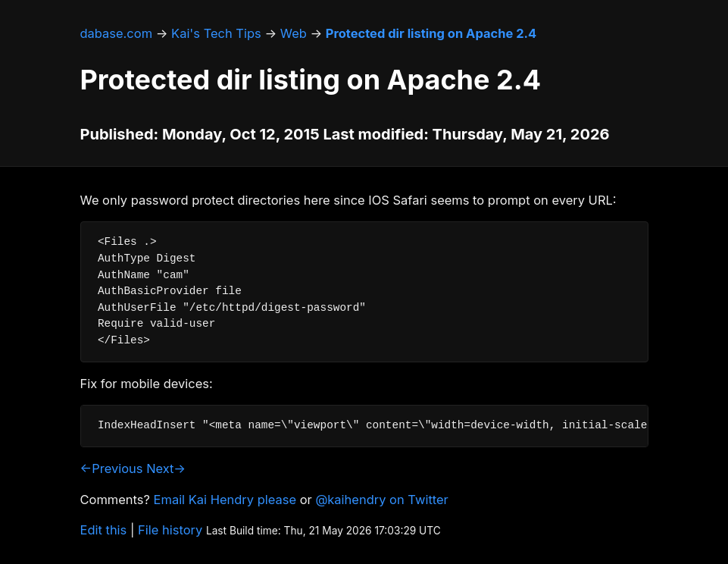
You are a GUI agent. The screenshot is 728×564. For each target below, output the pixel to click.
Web (294, 33)
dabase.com (117, 33)
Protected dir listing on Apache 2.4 (431, 33)
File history (170, 530)
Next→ (166, 468)
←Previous (112, 468)
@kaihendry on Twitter (381, 500)
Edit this (104, 530)
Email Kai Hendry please (225, 500)
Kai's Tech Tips (216, 33)
